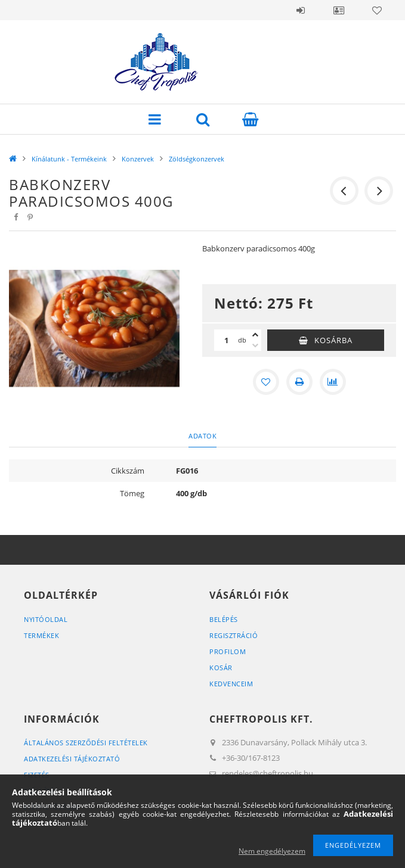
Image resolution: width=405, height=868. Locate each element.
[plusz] (255, 335)
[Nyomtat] (299, 382)
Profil (339, 10)
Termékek (41, 635)
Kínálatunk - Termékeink (69, 159)
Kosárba (333, 340)
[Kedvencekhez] (266, 382)
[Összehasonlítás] (333, 382)
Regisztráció (234, 635)
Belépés (301, 10)
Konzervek (138, 159)
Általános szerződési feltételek (86, 743)
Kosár (221, 668)
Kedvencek (377, 10)
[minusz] (255, 346)
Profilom (228, 651)
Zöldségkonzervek (197, 159)
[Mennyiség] (226, 340)
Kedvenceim (231, 684)
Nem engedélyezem (272, 851)
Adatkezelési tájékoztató (72, 759)
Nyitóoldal (46, 619)
